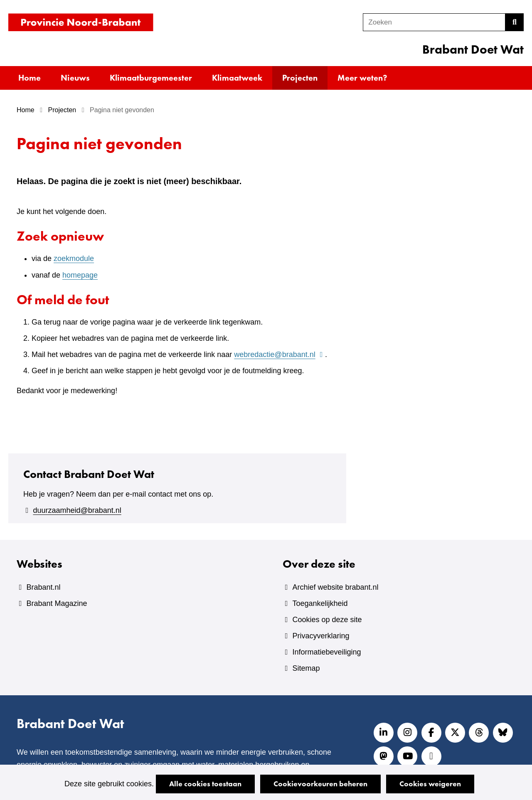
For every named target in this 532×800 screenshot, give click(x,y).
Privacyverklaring (321, 636)
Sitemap (306, 668)
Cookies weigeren (430, 784)
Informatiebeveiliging (326, 652)
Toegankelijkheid (320, 603)
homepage (80, 275)
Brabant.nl (43, 587)
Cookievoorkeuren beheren (320, 784)
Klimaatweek (237, 78)
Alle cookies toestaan (205, 784)
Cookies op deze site (327, 620)
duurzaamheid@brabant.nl (77, 510)
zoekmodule (74, 258)
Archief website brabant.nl (335, 587)
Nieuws (75, 78)
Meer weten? (362, 78)
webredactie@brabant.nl (280, 354)
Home (30, 78)
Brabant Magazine (57, 603)
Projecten (300, 78)
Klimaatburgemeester (151, 78)
